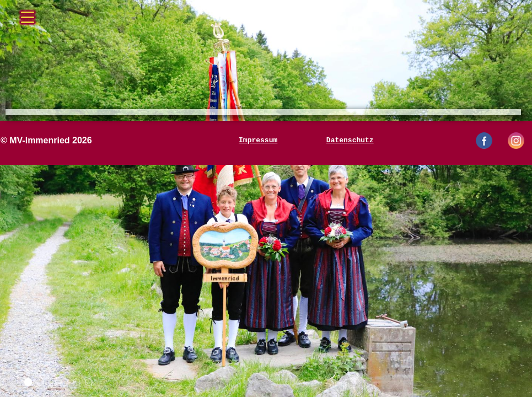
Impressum (258, 141)
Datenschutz (350, 141)
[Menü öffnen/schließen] (28, 14)
